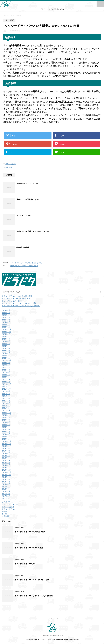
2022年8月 (6, 365)
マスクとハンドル (24, 215)
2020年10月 (6, 418)
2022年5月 (6, 372)
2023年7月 (6, 339)
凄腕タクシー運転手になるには (29, 199)
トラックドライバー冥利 (12, 301)
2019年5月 (6, 458)
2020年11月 (6, 415)
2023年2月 (6, 351)
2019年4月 (6, 460)
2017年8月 (6, 496)
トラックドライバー (10, 509)
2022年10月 (6, 360)
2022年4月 (6, 375)
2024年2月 (6, 322)
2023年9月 (6, 334)
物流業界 (5, 516)
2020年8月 (6, 422)
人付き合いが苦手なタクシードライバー (33, 231)
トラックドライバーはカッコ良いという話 (19, 303)
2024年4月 (6, 317)
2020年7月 (6, 425)
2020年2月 (6, 437)
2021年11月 (6, 387)
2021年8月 (6, 394)
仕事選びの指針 (23, 247)
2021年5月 (6, 401)
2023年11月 (6, 329)
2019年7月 (6, 453)
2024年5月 (6, 315)
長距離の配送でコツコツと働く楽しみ (24, 266)
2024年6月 (6, 313)
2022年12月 (6, 356)
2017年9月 (6, 494)
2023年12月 (6, 327)
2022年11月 (6, 358)
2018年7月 (6, 482)
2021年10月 (6, 389)
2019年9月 (6, 448)
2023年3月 (6, 348)
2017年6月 (6, 499)
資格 (11, 167)
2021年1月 (6, 410)
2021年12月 (6, 384)
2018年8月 (6, 479)
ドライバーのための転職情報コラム (52, 635)
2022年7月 (6, 367)
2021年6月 (6, 398)
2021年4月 (6, 403)
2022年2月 (6, 379)
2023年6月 (6, 341)
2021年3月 (6, 406)
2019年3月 (6, 463)
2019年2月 (6, 465)
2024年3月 (6, 320)
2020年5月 (6, 429)
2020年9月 (6, 420)
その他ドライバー (9, 502)
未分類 (4, 514)
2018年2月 (6, 491)
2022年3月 (6, 377)
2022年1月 (6, 382)
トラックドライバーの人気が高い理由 (17, 296)
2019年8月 (6, 451)
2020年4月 (6, 432)
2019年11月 (6, 444)
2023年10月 (6, 332)
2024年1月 (6, 325)
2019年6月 (6, 456)
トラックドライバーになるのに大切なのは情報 (21, 306)
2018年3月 (6, 489)
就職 (7, 167)
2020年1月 (6, 439)
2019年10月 (6, 446)
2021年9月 (6, 391)
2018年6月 (6, 484)
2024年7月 (6, 310)
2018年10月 (6, 475)
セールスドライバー (10, 504)
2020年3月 (6, 434)
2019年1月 (6, 468)
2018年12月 (6, 470)
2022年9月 (6, 363)
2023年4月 (6, 346)
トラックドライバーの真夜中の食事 (16, 299)
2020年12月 (6, 413)
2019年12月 (6, 441)
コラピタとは (54, 619)
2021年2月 (6, 408)
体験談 (4, 512)
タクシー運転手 (11, 164)
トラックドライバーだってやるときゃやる (26, 263)
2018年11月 (6, 472)
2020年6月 (6, 427)
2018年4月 (6, 487)
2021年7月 (6, 396)
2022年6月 (6, 370)
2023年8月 (6, 337)
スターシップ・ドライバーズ (28, 183)
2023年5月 (6, 344)
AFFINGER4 (75, 639)
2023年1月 (6, 353)
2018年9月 (6, 477)
